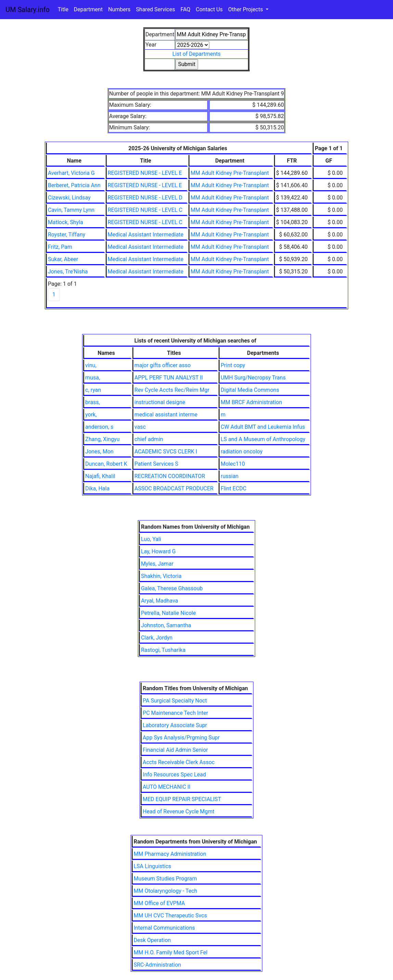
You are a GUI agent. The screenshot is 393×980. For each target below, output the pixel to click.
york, (91, 415)
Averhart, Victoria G (71, 173)
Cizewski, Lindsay (69, 198)
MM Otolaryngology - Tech (166, 891)
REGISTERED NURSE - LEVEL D (145, 198)
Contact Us (209, 9)
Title (63, 9)
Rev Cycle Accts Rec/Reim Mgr (172, 390)
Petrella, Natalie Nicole (168, 613)
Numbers (119, 9)
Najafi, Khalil (100, 476)
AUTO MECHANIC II (166, 787)
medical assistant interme (166, 415)
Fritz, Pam (60, 247)
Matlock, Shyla (65, 222)
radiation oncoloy (241, 452)
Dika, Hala (97, 488)
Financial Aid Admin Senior (175, 750)
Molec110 (233, 464)
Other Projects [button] (246, 9)
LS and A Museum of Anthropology (263, 439)
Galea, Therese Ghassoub (172, 588)
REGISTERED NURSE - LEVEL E (145, 173)
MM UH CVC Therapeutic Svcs (170, 915)
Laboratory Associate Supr (175, 725)
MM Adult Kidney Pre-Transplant (230, 173)
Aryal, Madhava (160, 601)
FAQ (186, 9)
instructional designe (160, 402)
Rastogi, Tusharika (163, 650)
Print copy (233, 365)
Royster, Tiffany (67, 235)
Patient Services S (156, 464)
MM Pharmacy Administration (170, 854)
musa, (93, 378)
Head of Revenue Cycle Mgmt (179, 811)
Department (88, 9)
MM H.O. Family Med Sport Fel (171, 952)
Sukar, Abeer (63, 259)
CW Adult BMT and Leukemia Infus (263, 427)
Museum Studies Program (165, 879)
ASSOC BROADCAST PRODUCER (174, 488)
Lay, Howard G (158, 551)
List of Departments (196, 54)
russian (230, 476)
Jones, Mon (99, 452)
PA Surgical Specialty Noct (175, 701)
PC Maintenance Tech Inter (175, 713)
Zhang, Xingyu (102, 439)
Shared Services (156, 9)
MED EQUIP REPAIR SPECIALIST (182, 799)
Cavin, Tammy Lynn (71, 210)
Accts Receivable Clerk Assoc (179, 762)
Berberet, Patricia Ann (74, 185)
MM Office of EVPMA (159, 903)
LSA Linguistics (153, 866)
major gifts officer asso (162, 365)
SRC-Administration (158, 965)
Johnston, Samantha (166, 625)
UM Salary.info (28, 10)
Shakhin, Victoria (161, 576)
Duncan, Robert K (106, 464)
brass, (92, 402)
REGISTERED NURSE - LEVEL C (145, 210)
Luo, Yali (151, 539)
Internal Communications (164, 928)
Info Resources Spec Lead (174, 775)
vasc (140, 427)
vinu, (91, 365)
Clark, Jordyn (157, 638)
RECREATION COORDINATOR (170, 476)
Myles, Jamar (157, 564)
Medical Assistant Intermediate (146, 235)
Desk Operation (152, 940)
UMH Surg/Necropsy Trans (253, 378)
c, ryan (93, 390)
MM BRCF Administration (251, 402)
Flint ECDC (233, 488)
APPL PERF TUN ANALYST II (169, 378)
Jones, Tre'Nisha (68, 272)
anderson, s (99, 427)
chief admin (149, 439)
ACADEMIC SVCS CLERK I (166, 452)
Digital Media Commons (250, 390)
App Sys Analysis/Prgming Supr (181, 738)
